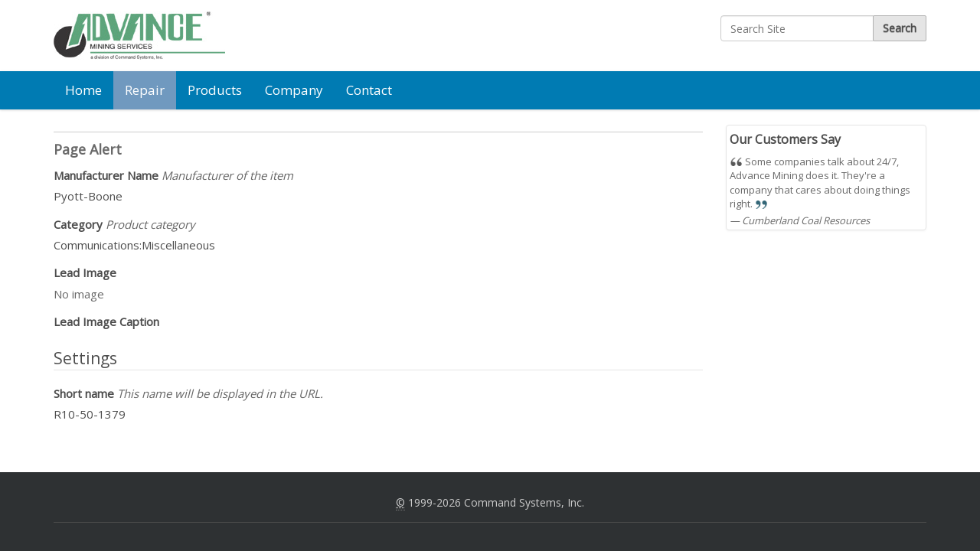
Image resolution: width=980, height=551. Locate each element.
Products (215, 90)
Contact (369, 90)
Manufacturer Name (173, 175)
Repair (145, 90)
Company (294, 90)
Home (83, 90)
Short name (188, 393)
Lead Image (85, 272)
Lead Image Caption (106, 321)
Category (124, 224)
